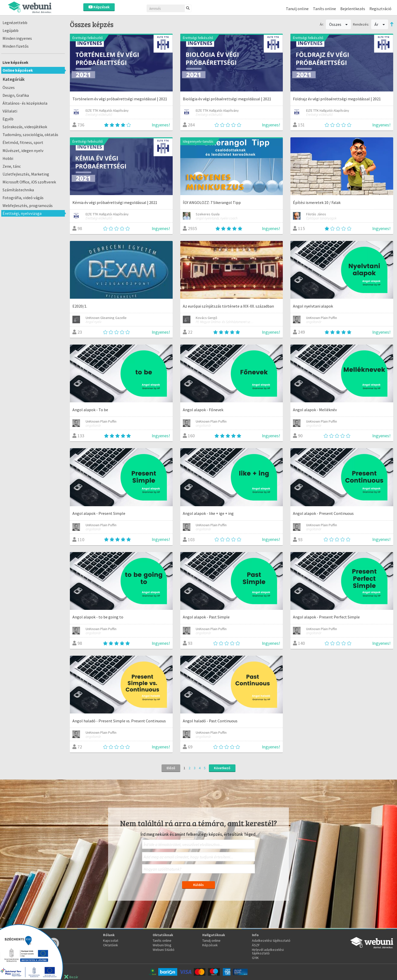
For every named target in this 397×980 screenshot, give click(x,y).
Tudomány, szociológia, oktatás (30, 135)
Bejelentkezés (353, 9)
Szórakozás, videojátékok (25, 127)
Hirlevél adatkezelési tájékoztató (268, 951)
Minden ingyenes (17, 38)
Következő (222, 768)
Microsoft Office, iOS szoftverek (29, 182)
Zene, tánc (12, 166)
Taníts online (324, 9)
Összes (9, 87)
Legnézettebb (15, 23)
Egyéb (8, 119)
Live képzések (15, 62)
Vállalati (10, 111)
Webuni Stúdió (164, 950)
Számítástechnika (18, 190)
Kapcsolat (111, 940)
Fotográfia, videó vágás (23, 198)
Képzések (99, 7)
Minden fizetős (16, 46)
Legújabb (11, 30)
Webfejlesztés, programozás (28, 205)
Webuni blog (162, 945)
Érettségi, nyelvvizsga (22, 213)
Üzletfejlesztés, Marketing (26, 174)
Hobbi (8, 158)
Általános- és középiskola (25, 103)
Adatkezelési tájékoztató (271, 940)
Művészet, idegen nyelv (23, 150)
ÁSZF (256, 945)
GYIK (255, 958)
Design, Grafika (16, 95)
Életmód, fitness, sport (23, 142)
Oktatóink (111, 945)
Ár (380, 24)
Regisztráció (380, 9)
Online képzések (18, 70)
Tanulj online (297, 9)
